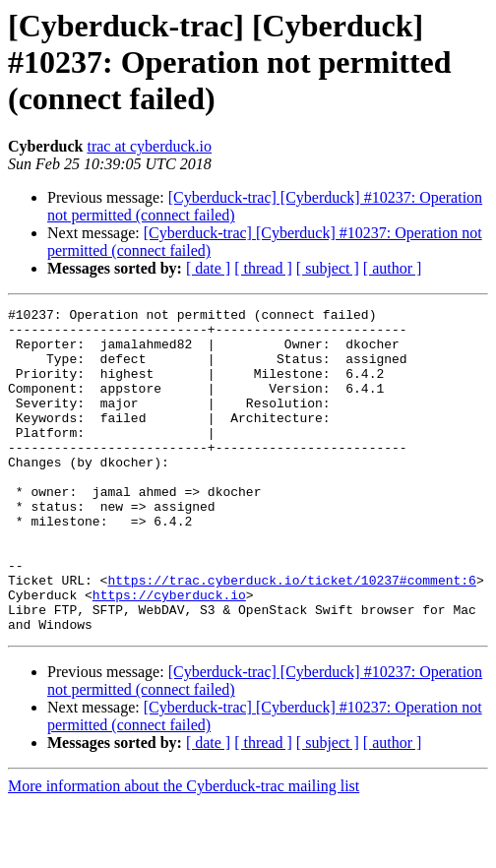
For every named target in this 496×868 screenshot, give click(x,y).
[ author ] (393, 268)
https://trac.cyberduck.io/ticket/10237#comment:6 (291, 636)
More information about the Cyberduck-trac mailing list (184, 851)
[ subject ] (328, 268)
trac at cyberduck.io (149, 146)
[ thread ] (263, 268)
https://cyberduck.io (169, 653)
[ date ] (208, 268)
